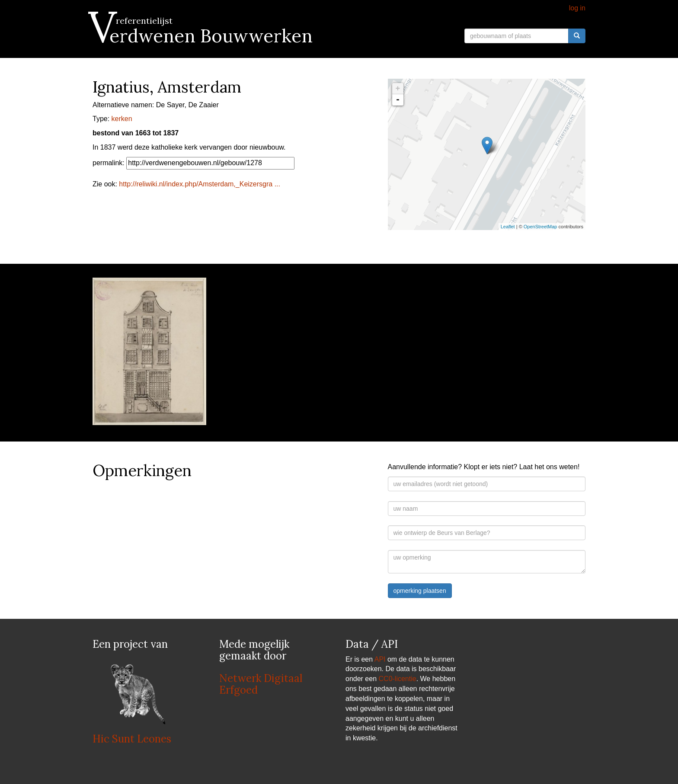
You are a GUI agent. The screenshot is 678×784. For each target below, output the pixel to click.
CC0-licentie (398, 679)
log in (577, 8)
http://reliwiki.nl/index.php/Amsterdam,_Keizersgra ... (200, 184)
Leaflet (508, 227)
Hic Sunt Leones (132, 739)
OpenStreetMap (540, 227)
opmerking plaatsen (420, 591)
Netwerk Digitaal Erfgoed (261, 684)
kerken (122, 119)
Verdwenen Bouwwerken (203, 36)
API (380, 659)
